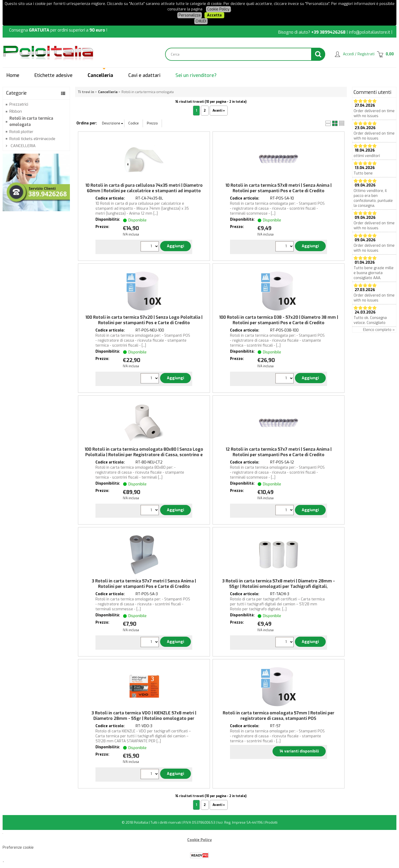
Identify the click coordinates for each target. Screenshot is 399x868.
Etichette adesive (53, 75)
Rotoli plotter (21, 132)
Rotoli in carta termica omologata (31, 121)
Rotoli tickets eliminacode (32, 139)
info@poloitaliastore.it (370, 32)
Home (13, 75)
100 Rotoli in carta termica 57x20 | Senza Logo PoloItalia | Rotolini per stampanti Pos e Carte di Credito (144, 320)
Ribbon (16, 111)
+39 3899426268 (328, 32)
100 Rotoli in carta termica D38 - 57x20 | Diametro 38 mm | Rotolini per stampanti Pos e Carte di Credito (279, 320)
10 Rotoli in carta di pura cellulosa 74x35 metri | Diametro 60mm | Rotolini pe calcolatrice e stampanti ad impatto (144, 188)
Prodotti (271, 822)
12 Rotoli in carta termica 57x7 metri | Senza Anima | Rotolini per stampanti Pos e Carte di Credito (279, 452)
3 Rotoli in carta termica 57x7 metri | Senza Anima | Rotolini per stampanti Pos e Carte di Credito (144, 584)
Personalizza (190, 15)
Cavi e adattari (144, 75)
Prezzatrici (19, 104)
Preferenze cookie (18, 848)
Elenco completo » (379, 330)
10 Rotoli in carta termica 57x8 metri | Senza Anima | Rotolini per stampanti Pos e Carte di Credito (278, 188)
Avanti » (219, 111)
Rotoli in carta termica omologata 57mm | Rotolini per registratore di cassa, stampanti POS (279, 716)
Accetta (214, 15)
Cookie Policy (218, 9)
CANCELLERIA (23, 146)
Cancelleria (100, 75)
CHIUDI (201, 21)
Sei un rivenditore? (196, 75)
